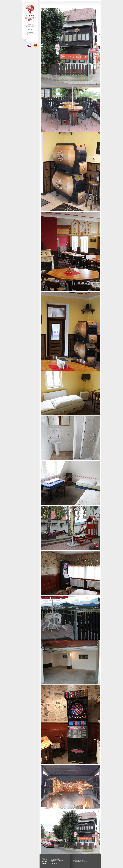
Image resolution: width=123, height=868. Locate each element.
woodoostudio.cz (85, 862)
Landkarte (30, 32)
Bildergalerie (30, 27)
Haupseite (30, 24)
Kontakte (30, 35)
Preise (30, 29)
